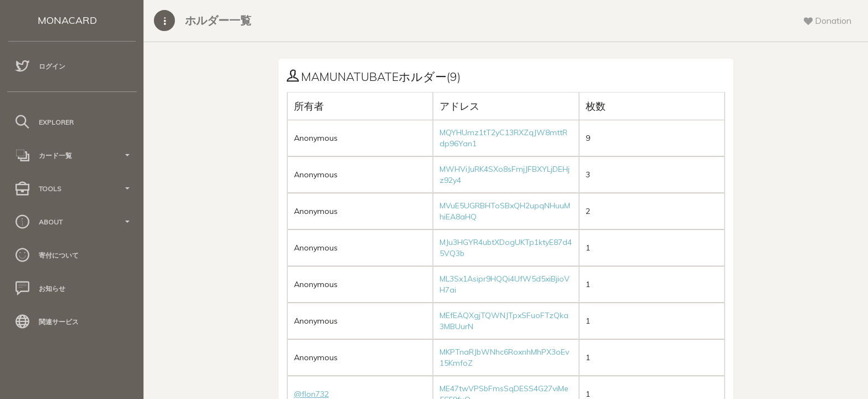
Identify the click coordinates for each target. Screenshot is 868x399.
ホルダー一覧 (218, 20)
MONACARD (67, 20)
